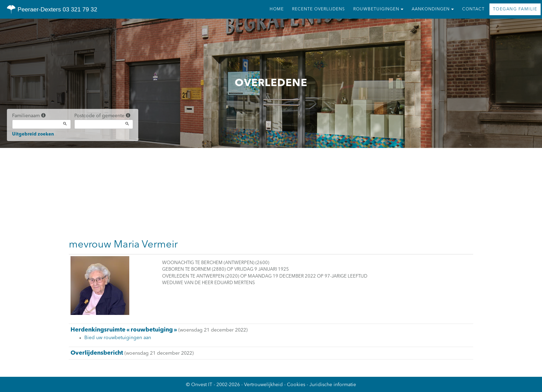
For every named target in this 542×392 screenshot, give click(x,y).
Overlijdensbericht (97, 353)
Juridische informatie (333, 385)
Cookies (296, 385)
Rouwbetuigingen (378, 9)
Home (277, 9)
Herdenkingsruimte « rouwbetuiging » (124, 330)
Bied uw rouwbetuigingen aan (118, 338)
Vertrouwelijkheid (263, 385)
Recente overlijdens (319, 9)
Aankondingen (433, 9)
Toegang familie (515, 9)
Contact (473, 9)
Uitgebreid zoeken (33, 134)
